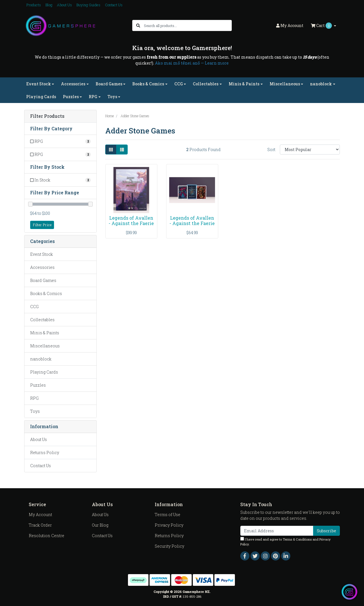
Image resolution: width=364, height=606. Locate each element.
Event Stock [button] (39, 84)
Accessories (42, 267)
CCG (34, 307)
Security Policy (169, 546)
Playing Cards (41, 97)
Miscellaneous (45, 346)
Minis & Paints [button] (244, 84)
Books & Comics (46, 293)
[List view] (122, 150)
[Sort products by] (310, 150)
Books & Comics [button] (148, 84)
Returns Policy (45, 453)
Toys (35, 411)
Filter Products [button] (47, 116)
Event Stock (42, 254)
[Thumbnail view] (111, 150)
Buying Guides (88, 5)
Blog (49, 5)
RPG (34, 398)
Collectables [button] (206, 84)
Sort (271, 150)
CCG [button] (179, 84)
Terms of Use (167, 515)
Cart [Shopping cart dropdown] (322, 26)
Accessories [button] (73, 84)
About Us (64, 5)
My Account (40, 515)
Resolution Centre (46, 536)
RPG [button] (93, 97)
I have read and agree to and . (286, 542)
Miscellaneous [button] (285, 84)
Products (34, 5)
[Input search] (188, 25)
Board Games (43, 280)
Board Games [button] (109, 84)
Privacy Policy (169, 525)
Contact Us (114, 5)
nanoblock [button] (321, 84)
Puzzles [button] (71, 97)
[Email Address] (277, 531)
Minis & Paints (45, 333)
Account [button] (290, 25)
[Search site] (138, 25)
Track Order (40, 525)
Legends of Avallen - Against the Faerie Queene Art (131, 223)
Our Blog (100, 525)
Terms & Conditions (297, 539)
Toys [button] (112, 97)
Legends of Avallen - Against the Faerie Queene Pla (192, 223)
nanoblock (41, 359)
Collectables (42, 320)
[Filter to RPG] (60, 141)
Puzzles (38, 385)
